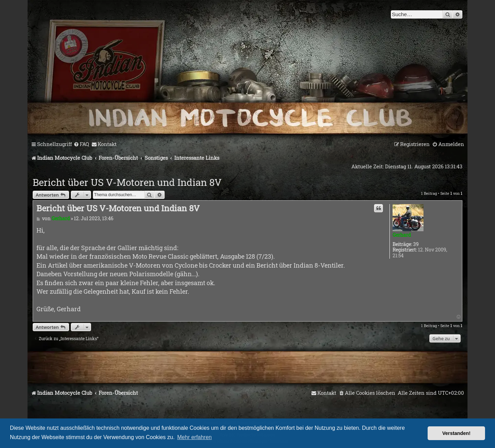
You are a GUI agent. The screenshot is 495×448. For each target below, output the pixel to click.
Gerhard (402, 235)
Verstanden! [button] (456, 433)
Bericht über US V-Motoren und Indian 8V (127, 182)
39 (416, 244)
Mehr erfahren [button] (195, 437)
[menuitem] (81, 144)
